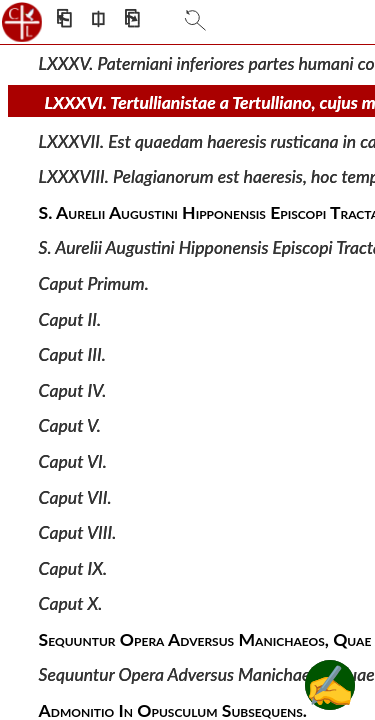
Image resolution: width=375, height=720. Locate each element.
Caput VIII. (78, 532)
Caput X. (71, 603)
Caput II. (70, 318)
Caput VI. (73, 461)
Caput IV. (73, 390)
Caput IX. (73, 567)
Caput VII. (75, 496)
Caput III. (72, 354)
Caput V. (70, 425)
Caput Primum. (94, 283)
